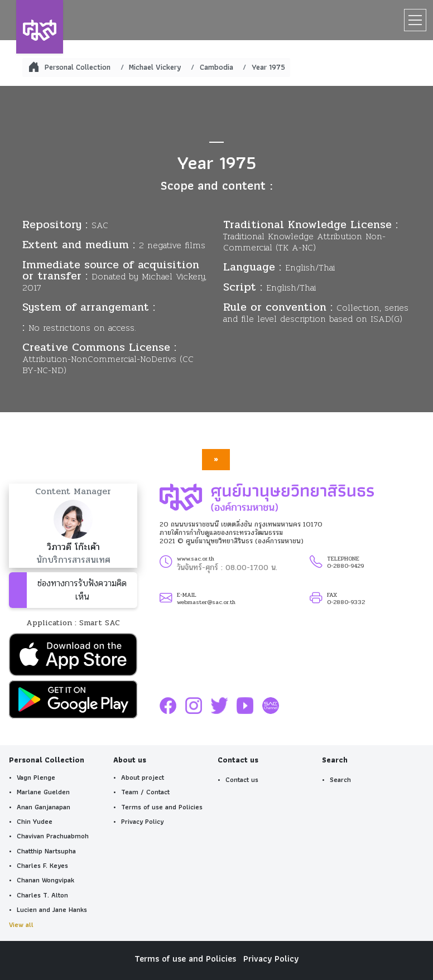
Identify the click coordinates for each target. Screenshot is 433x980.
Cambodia (216, 67)
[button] (73, 657)
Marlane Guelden (43, 792)
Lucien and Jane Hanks (52, 910)
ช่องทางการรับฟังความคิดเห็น (82, 590)
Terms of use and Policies (162, 807)
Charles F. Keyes (42, 866)
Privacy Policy (142, 822)
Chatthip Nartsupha (46, 851)
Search (340, 780)
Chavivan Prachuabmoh (53, 836)
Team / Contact (145, 792)
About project (143, 778)
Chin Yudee (35, 822)
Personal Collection (78, 67)
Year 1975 (268, 67)
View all (21, 925)
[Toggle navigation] (415, 20)
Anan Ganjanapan (44, 807)
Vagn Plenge (36, 778)
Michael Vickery (155, 67)
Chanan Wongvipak (45, 880)
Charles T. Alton (42, 895)
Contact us (242, 780)
